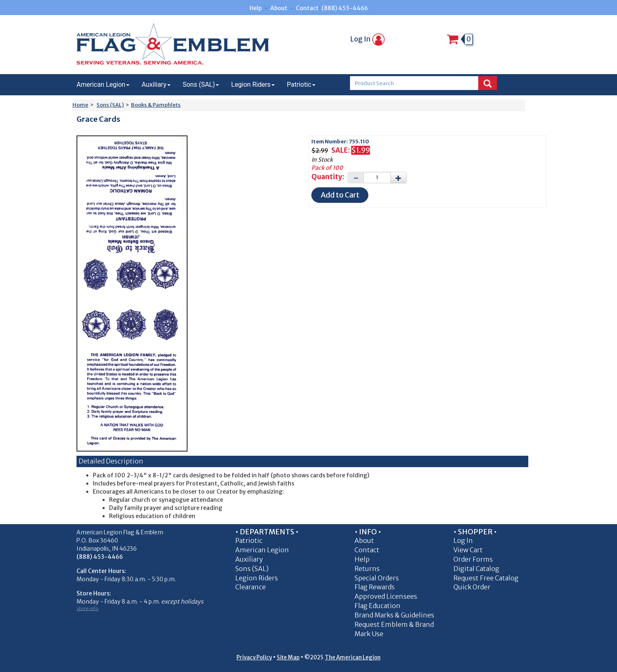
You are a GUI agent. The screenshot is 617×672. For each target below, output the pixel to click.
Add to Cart (340, 195)
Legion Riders (253, 85)
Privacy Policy (254, 658)
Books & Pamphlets (156, 105)
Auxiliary (156, 85)
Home (80, 105)
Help (256, 8)
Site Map (288, 658)
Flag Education (377, 606)
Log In (368, 39)
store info (88, 608)
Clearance (251, 587)
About (279, 8)
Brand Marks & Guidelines (394, 615)
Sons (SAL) (201, 85)
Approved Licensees (386, 596)
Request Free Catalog (486, 578)
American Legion (103, 85)
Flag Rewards (375, 587)
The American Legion (353, 658)
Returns (367, 569)
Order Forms (473, 559)
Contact (307, 8)
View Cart (468, 550)
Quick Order (472, 587)
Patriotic (301, 85)
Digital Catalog (476, 569)
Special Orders (377, 578)
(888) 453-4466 (345, 8)
